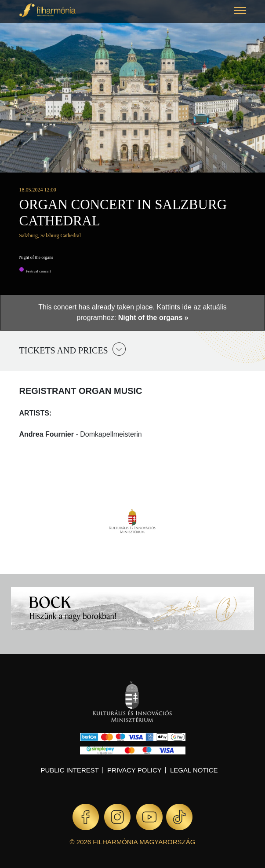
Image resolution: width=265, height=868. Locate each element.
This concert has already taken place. (97, 307)
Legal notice (194, 770)
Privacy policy (134, 770)
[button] (240, 12)
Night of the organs (36, 257)
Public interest (70, 770)
